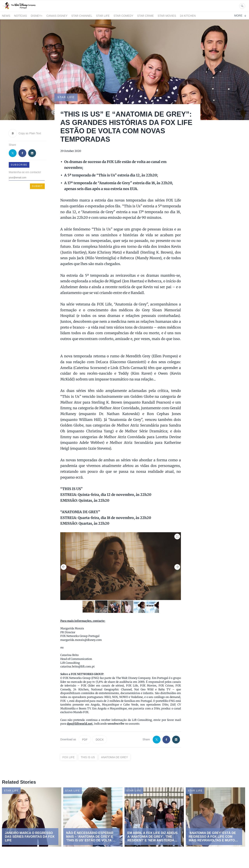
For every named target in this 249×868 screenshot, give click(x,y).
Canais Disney (57, 16)
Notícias (20, 16)
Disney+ (37, 16)
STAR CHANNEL (82, 16)
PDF (85, 740)
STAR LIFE (103, 16)
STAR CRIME (145, 16)
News (6, 16)
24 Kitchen (188, 16)
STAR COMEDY (123, 16)
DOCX (100, 740)
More (240, 16)
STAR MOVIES (167, 16)
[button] (177, 536)
